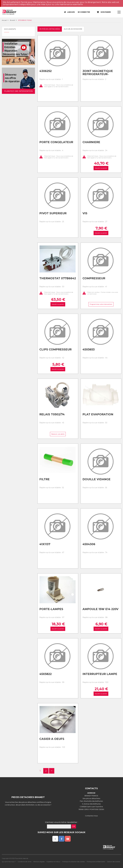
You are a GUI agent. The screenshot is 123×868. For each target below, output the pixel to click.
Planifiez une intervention (18, 91)
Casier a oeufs (52, 739)
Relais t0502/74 (52, 414)
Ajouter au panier (101, 168)
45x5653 (89, 349)
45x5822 (46, 674)
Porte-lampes (51, 609)
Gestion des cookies (113, 862)
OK (74, 826)
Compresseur (94, 278)
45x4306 (89, 544)
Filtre (45, 479)
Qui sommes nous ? (9, 862)
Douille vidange (97, 479)
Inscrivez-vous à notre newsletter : (62, 822)
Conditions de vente (24, 862)
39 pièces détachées (50, 29)
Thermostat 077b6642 (58, 278)
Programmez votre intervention (101, 304)
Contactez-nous (91, 816)
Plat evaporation (98, 414)
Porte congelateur (56, 142)
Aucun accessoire (73, 29)
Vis (85, 213)
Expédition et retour (53, 862)
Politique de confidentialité (96, 862)
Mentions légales (39, 862)
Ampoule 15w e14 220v (100, 609)
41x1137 (45, 544)
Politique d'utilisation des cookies (74, 862)
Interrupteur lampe (100, 674)
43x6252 (46, 71)
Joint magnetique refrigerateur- (98, 73)
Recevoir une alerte (58, 434)
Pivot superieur (53, 213)
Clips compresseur (55, 349)
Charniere (91, 142)
